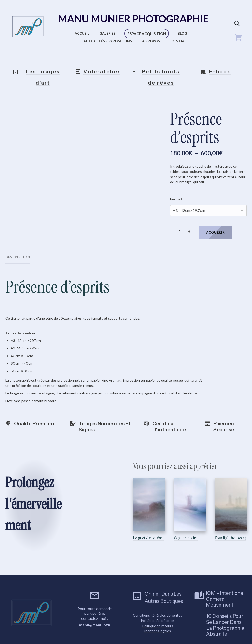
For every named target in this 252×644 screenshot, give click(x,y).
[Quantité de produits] (180, 232)
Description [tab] (18, 257)
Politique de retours (158, 620)
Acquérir (216, 232)
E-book (220, 72)
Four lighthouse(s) (231, 506)
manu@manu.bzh (94, 619)
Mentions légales (158, 625)
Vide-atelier (102, 72)
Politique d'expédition (157, 615)
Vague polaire (190, 506)
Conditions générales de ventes (157, 610)
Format (176, 199)
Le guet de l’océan (149, 506)
